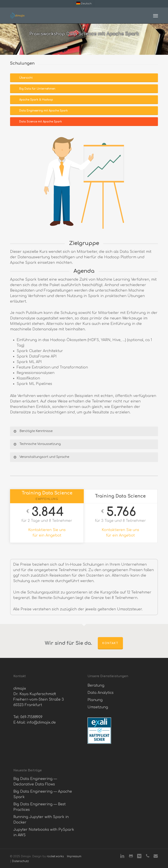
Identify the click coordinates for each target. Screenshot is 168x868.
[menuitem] (84, 4)
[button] (156, 16)
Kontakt (110, 643)
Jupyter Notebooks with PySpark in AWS (44, 832)
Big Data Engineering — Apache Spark (43, 794)
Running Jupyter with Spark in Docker (41, 820)
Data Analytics (101, 693)
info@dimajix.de (41, 723)
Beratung (96, 686)
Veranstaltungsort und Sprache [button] (41, 457)
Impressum (74, 856)
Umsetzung (98, 707)
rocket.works (55, 856)
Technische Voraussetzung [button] (37, 444)
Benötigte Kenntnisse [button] (33, 431)
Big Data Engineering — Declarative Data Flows (35, 782)
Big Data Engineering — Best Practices (39, 807)
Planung (95, 700)
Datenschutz (20, 861)
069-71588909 (31, 717)
